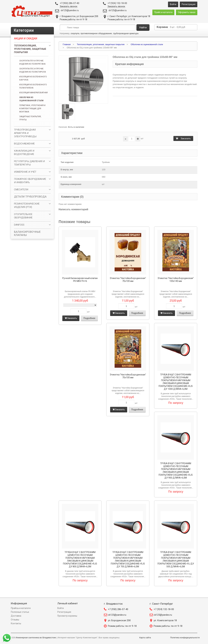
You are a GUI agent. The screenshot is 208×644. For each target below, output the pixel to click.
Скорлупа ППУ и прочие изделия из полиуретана (32, 62)
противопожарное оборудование (96, 33)
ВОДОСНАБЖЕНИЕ (24, 144)
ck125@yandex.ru (70, 10)
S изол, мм (66, 177)
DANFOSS (19, 225)
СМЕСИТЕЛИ (21, 190)
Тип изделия (67, 162)
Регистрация (189, 4)
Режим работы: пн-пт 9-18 (122, 626)
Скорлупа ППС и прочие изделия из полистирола (33, 70)
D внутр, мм (67, 170)
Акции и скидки (26, 38)
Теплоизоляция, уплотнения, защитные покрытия (30, 49)
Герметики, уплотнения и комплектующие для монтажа (32, 109)
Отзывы (15, 620)
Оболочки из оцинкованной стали (31, 99)
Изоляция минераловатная (33, 93)
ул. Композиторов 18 (165, 620)
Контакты (16, 623)
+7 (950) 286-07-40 (118, 609)
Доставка (16, 616)
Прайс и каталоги (163, 12)
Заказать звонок (69, 6)
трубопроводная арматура (126, 33)
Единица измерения (71, 184)
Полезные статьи (20, 612)
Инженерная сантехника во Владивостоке (36, 638)
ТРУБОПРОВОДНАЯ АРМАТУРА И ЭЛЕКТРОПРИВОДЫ (25, 133)
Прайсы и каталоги (21, 608)
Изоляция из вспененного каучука (33, 78)
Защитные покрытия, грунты (30, 118)
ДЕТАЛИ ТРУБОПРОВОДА (30, 197)
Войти (173, 4)
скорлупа (75, 33)
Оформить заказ (187, 12)
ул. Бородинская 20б (119, 620)
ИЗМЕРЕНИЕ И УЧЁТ (25, 172)
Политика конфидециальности (185, 638)
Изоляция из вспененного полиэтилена (33, 86)
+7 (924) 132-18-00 (164, 609)
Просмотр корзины (67, 616)
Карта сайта (145, 638)
